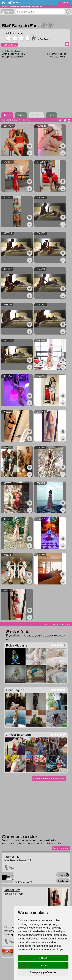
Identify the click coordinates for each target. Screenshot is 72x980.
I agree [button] (43, 958)
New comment (61, 848)
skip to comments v (57, 624)
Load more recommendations (49, 778)
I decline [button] (43, 965)
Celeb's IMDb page (12, 51)
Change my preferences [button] (43, 972)
